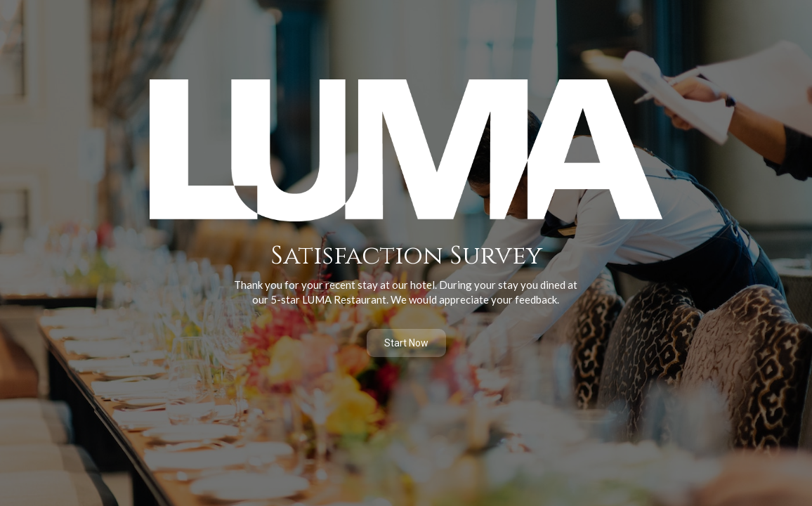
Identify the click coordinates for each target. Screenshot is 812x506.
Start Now (406, 343)
